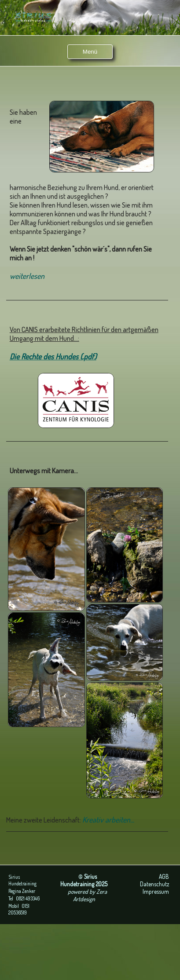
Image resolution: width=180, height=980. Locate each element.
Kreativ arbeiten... (108, 819)
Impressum (156, 891)
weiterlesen (27, 276)
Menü (90, 52)
